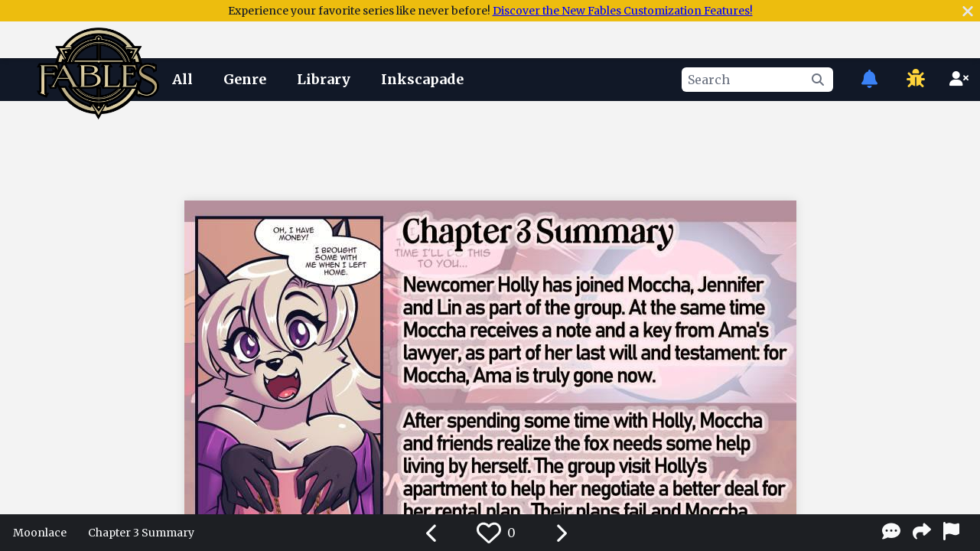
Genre (245, 79)
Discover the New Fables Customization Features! (623, 11)
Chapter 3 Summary (141, 533)
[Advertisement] (490, 148)
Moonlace (40, 533)
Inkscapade (422, 79)
